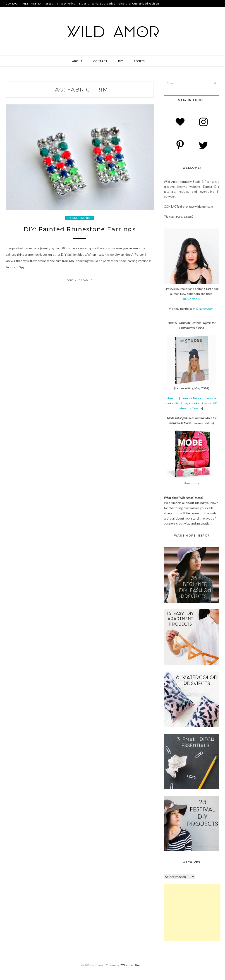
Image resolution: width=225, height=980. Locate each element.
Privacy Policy (66, 4)
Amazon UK (209, 403)
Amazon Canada (191, 408)
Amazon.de (192, 483)
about (77, 61)
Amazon (173, 398)
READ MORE (192, 299)
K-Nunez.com (205, 309)
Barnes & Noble (191, 398)
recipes (139, 61)
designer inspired (80, 218)
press (49, 4)
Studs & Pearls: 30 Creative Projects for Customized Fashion (119, 4)
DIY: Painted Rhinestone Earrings (80, 229)
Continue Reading (80, 280)
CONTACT (12, 4)
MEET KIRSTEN (32, 4)
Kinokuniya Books (187, 403)
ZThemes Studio (132, 965)
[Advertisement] (192, 913)
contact (100, 61)
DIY (121, 61)
